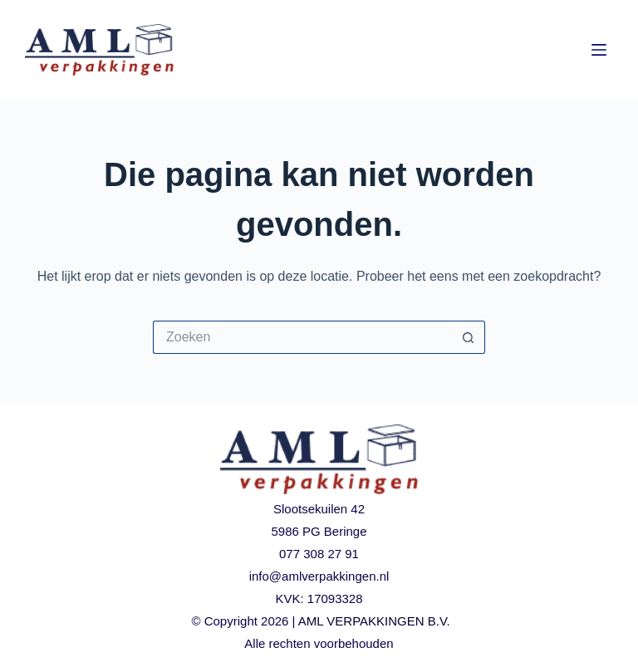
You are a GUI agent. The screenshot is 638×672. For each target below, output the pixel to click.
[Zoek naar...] (302, 337)
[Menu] (599, 50)
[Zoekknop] (469, 337)
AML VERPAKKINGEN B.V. (374, 621)
